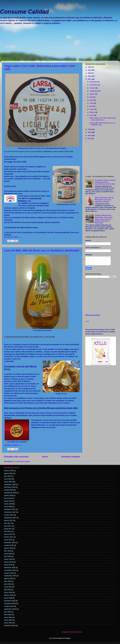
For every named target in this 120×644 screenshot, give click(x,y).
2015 (90, 132)
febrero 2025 (9, 471)
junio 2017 (8, 526)
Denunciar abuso (93, 315)
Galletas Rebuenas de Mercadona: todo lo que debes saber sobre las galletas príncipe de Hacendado (104, 219)
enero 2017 (8, 540)
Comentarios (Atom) (22, 461)
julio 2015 (8, 581)
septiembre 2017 (10, 518)
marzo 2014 (8, 620)
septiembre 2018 (10, 493)
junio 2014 (8, 615)
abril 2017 (8, 531)
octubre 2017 (9, 515)
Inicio (45, 457)
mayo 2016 (8, 554)
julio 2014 (8, 612)
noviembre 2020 (10, 484)
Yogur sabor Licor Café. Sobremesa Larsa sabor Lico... (103, 119)
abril (91, 106)
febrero (93, 112)
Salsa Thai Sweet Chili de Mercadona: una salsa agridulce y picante (104, 200)
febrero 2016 (9, 562)
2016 (90, 129)
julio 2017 (8, 523)
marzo (92, 109)
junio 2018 (8, 498)
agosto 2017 (9, 520)
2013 (90, 138)
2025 (90, 67)
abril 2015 (8, 590)
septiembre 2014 (10, 609)
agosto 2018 (9, 495)
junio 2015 (8, 584)
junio (92, 100)
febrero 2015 (9, 595)
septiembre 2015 (10, 576)
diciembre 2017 (10, 509)
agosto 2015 (9, 578)
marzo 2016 (8, 559)
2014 (90, 135)
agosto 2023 (9, 473)
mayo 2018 (8, 501)
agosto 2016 (9, 548)
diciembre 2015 (10, 568)
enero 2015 (8, 598)
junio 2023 (8, 479)
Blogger (68, 638)
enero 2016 (8, 565)
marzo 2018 (8, 504)
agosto (92, 94)
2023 (90, 70)
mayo (92, 103)
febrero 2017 (9, 537)
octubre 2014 (9, 606)
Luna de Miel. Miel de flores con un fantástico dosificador (42, 250)
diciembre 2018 (10, 487)
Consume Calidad (24, 12)
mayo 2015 (8, 587)
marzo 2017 (8, 534)
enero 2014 (8, 623)
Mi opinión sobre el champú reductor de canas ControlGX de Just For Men (105, 182)
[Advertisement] (60, 45)
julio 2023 (8, 476)
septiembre (94, 91)
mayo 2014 (8, 617)
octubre (93, 88)
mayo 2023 (8, 482)
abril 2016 (8, 556)
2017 (90, 79)
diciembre (94, 82)
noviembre (94, 85)
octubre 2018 (9, 490)
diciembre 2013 (10, 626)
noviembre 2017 (10, 512)
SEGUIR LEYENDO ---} (12, 237)
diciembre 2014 (10, 601)
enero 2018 (8, 507)
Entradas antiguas (71, 457)
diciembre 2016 (10, 543)
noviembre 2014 (10, 603)
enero (92, 115)
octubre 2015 (9, 573)
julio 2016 (8, 551)
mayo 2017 (8, 529)
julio (91, 97)
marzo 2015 (8, 592)
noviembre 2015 (10, 570)
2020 (90, 73)
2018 (90, 76)
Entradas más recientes (16, 457)
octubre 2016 (9, 545)
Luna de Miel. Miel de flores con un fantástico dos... (102, 124)
